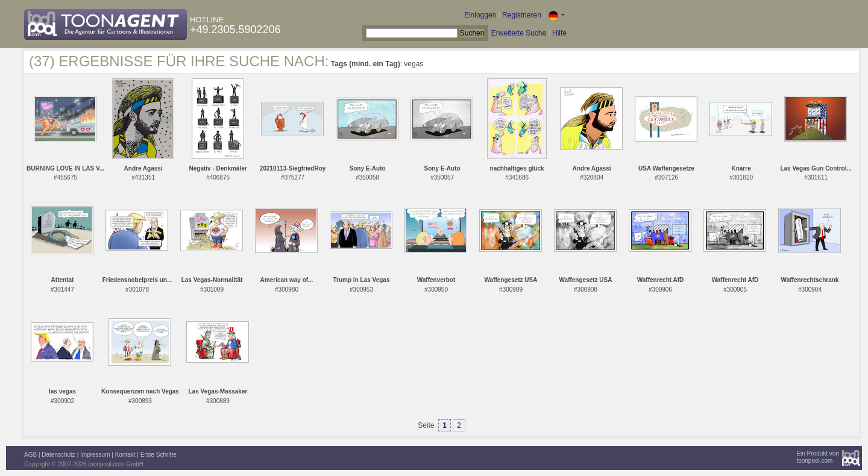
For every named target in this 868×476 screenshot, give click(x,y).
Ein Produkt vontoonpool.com (818, 457)
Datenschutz (58, 455)
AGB (30, 455)
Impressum (95, 455)
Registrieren (522, 15)
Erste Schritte (159, 455)
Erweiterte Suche (519, 33)
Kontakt (125, 455)
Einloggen (480, 15)
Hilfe (559, 33)
